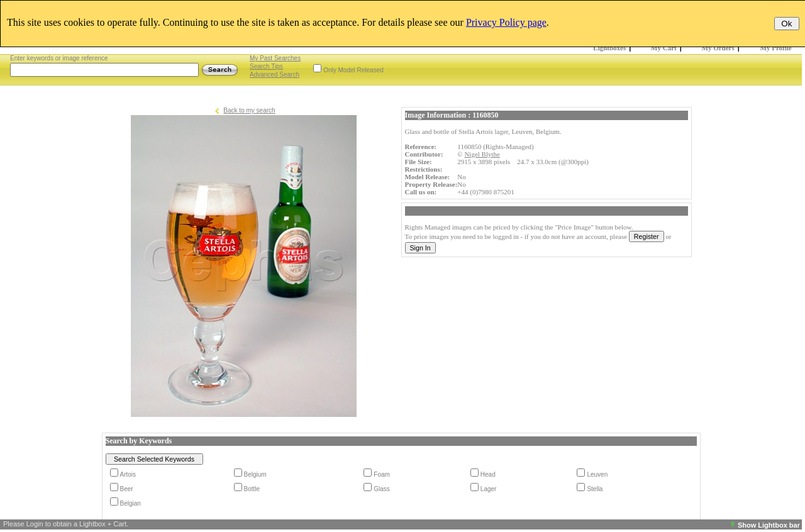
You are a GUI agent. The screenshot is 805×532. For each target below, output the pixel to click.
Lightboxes (609, 48)
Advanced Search (275, 75)
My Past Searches (275, 58)
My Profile (776, 48)
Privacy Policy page (506, 22)
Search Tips (266, 66)
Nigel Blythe (482, 154)
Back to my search (249, 110)
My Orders (718, 48)
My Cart (664, 48)
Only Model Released (353, 70)
